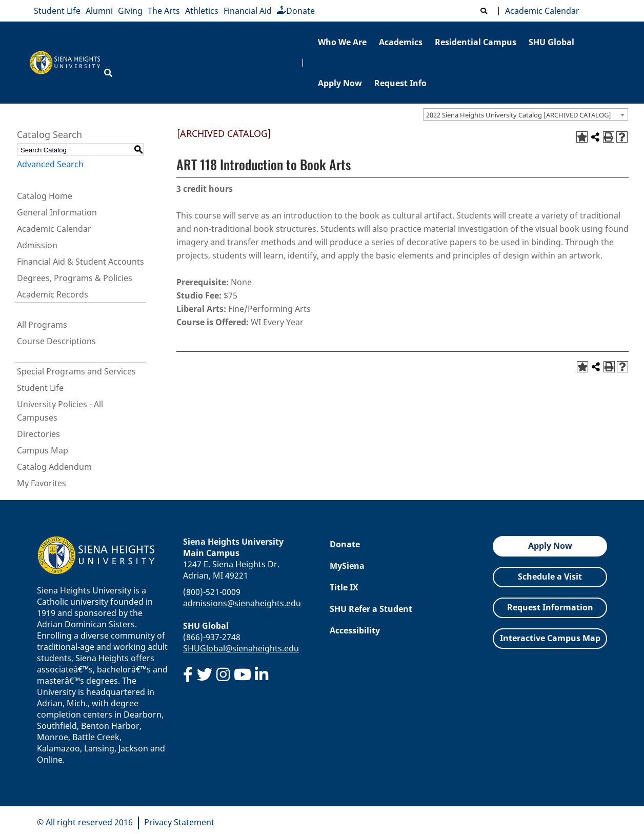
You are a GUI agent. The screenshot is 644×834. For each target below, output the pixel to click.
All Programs (42, 325)
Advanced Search (50, 164)
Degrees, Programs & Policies (75, 278)
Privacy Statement (179, 822)
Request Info (400, 83)
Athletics (202, 11)
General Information (57, 212)
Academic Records (53, 294)
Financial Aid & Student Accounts (80, 262)
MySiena (347, 566)
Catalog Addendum (54, 467)
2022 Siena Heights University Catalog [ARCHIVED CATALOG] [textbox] (519, 115)
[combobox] (526, 114)
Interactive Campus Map (550, 638)
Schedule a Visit (550, 577)
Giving (130, 11)
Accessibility (355, 630)
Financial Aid (248, 11)
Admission (37, 245)
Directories (38, 434)
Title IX (344, 587)
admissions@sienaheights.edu (242, 603)
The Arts (164, 11)
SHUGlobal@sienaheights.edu (241, 648)
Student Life (57, 11)
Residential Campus (476, 42)
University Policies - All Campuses (60, 411)
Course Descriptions (56, 341)
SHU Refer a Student (371, 609)
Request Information (550, 607)
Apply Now (340, 83)
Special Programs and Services (76, 371)
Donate (296, 11)
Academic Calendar (540, 11)
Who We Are (342, 42)
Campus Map (43, 450)
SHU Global (551, 42)
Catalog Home (45, 196)
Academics (401, 42)
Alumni (99, 11)
